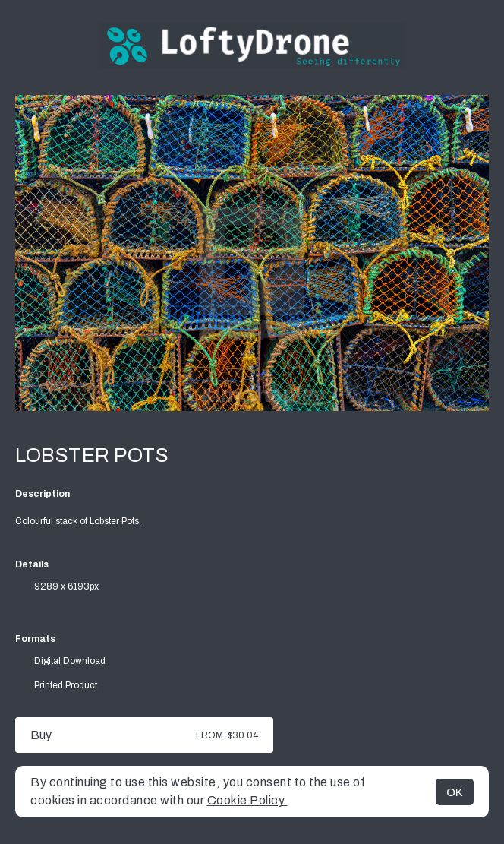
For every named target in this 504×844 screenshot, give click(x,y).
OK (455, 792)
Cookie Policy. (247, 800)
